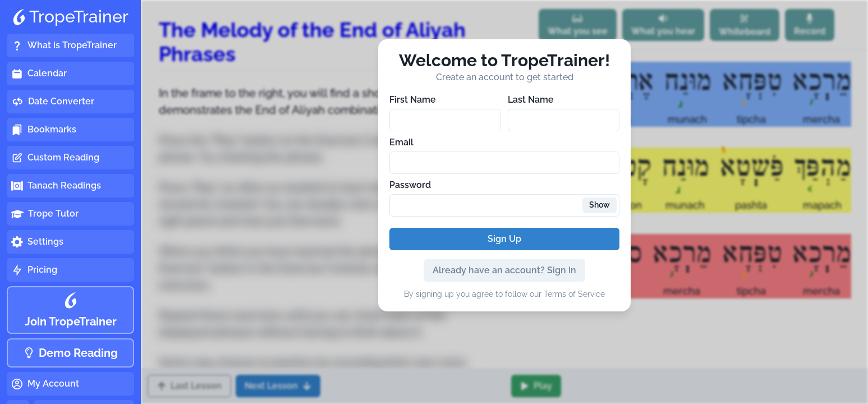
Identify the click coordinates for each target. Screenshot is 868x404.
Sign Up (504, 239)
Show (600, 205)
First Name (413, 100)
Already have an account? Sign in (504, 270)
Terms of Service (574, 294)
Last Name (531, 100)
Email (401, 142)
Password (410, 185)
